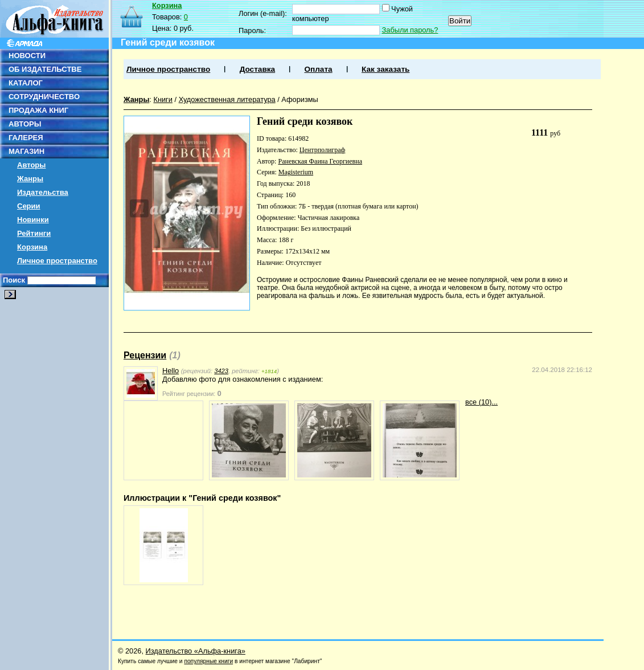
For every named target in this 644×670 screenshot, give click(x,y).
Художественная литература (227, 99)
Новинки (33, 220)
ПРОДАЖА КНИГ (38, 110)
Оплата (318, 69)
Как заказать (385, 69)
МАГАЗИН (26, 151)
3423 (221, 371)
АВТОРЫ (25, 124)
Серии (29, 206)
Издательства (43, 192)
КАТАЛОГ (26, 83)
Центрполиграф (323, 150)
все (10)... (481, 402)
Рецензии (145, 355)
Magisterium (296, 172)
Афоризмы (300, 99)
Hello (171, 371)
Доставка (257, 69)
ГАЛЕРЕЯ (26, 138)
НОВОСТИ (27, 56)
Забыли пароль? (410, 30)
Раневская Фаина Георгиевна (320, 161)
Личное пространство (57, 261)
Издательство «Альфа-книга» (196, 651)
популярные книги (208, 661)
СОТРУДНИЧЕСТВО (44, 97)
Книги (163, 99)
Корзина (32, 247)
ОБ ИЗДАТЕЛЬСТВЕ (45, 69)
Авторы (31, 165)
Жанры (30, 179)
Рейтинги (34, 233)
